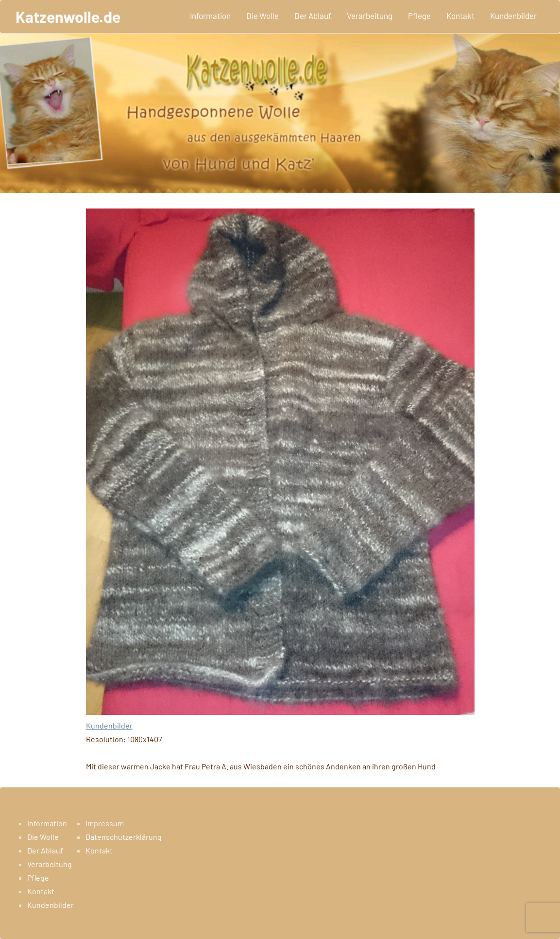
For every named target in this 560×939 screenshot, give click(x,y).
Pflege (419, 16)
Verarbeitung (370, 16)
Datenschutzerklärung (124, 837)
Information (210, 16)
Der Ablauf (313, 16)
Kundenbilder (513, 16)
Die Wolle (263, 16)
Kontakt (460, 16)
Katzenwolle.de (68, 17)
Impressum (105, 823)
